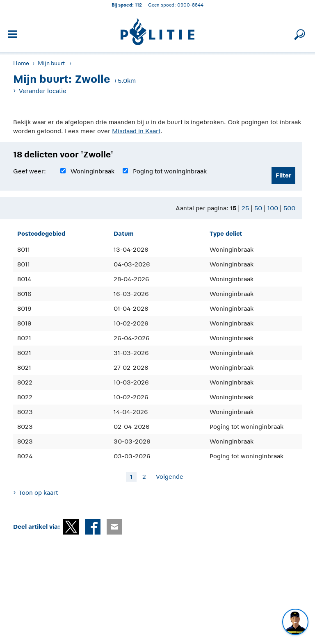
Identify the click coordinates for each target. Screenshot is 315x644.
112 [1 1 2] (138, 5)
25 (245, 208)
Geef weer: (30, 171)
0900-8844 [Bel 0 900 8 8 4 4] (190, 5)
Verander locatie (43, 91)
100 (273, 208)
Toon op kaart (38, 493)
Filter (283, 175)
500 (289, 208)
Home (21, 63)
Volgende (170, 477)
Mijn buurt (51, 63)
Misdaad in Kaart (136, 131)
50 (258, 208)
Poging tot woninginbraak (170, 171)
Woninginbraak (92, 171)
